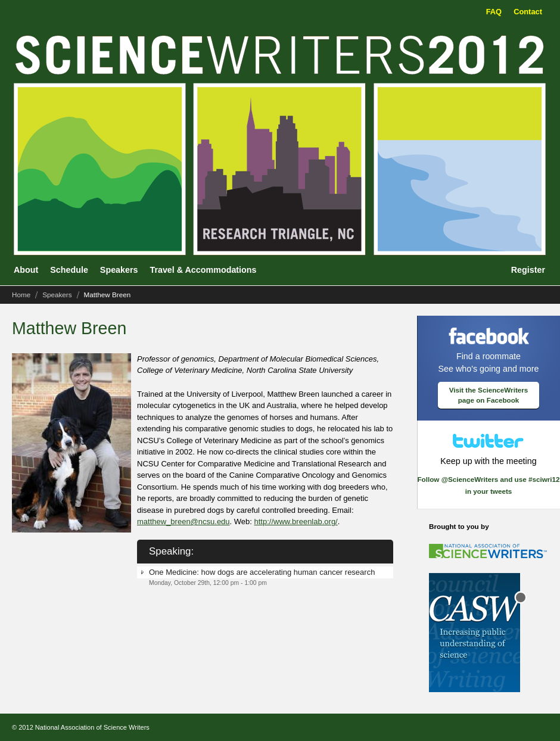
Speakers (57, 295)
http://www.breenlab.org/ (296, 521)
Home (21, 295)
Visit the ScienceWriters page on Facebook (489, 395)
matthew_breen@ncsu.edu (183, 521)
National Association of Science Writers (92, 727)
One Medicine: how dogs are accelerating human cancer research (262, 572)
